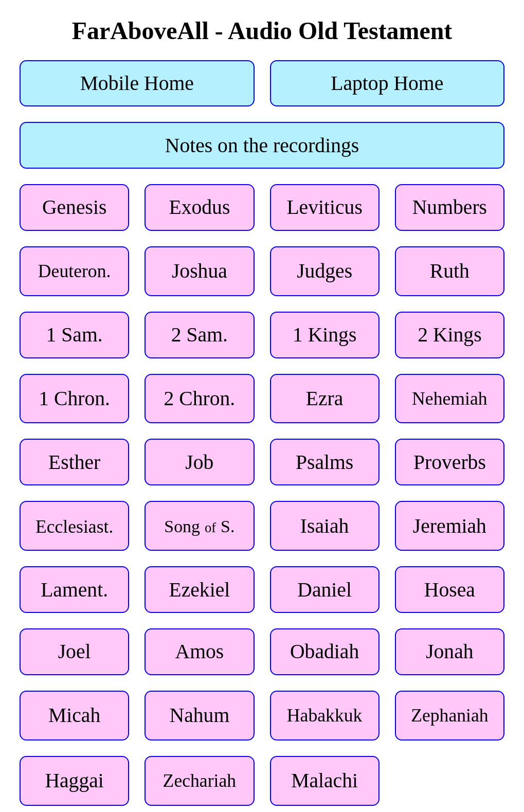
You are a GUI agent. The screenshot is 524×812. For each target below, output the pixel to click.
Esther (74, 462)
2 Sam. (200, 335)
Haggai (74, 781)
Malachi (324, 781)
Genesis (74, 207)
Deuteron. (75, 271)
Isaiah (325, 526)
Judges (324, 271)
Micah (74, 715)
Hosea (450, 590)
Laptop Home (387, 83)
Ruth (450, 271)
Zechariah (200, 781)
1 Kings (324, 335)
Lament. (74, 590)
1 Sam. (75, 335)
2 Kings (449, 335)
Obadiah (324, 652)
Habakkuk (325, 715)
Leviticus (324, 207)
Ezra (325, 399)
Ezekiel (199, 590)
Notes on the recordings (262, 146)
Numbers (450, 207)
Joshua (200, 271)
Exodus (199, 207)
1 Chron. (74, 399)
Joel (75, 652)
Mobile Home (137, 83)
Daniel (324, 590)
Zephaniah (449, 715)
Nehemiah (450, 399)
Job (199, 462)
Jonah (449, 652)
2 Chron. (200, 399)
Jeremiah (450, 526)
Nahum (200, 715)
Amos (200, 652)
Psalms (324, 462)
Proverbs (450, 462)
